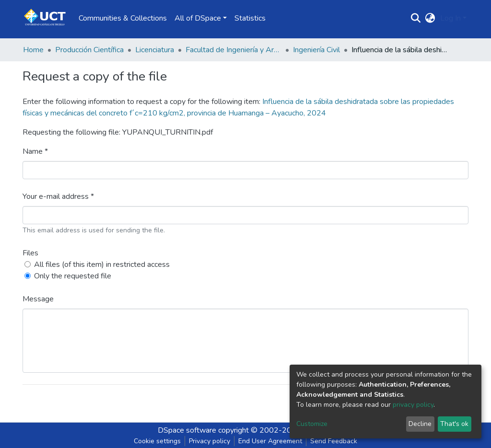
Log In (450, 18)
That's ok (454, 424)
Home (33, 50)
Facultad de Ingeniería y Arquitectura (234, 50)
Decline (420, 424)
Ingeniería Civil (316, 50)
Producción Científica (89, 50)
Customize (312, 424)
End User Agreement (270, 441)
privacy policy (413, 405)
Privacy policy (210, 441)
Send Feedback (334, 441)
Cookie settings (157, 441)
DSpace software (187, 430)
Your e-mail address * (58, 196)
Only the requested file (73, 276)
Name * (35, 151)
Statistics (250, 18)
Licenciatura (155, 50)
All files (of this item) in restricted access (102, 264)
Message (38, 299)
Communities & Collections (123, 18)
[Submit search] (416, 18)
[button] (430, 18)
